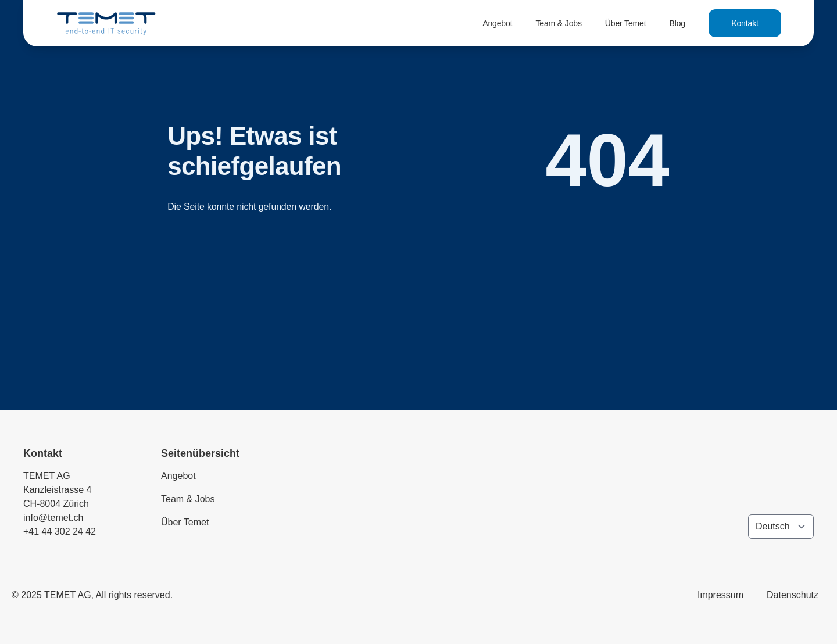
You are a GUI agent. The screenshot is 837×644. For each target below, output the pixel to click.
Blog (677, 23)
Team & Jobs (558, 23)
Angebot (497, 23)
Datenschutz (793, 595)
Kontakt (745, 23)
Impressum (720, 595)
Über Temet (626, 23)
